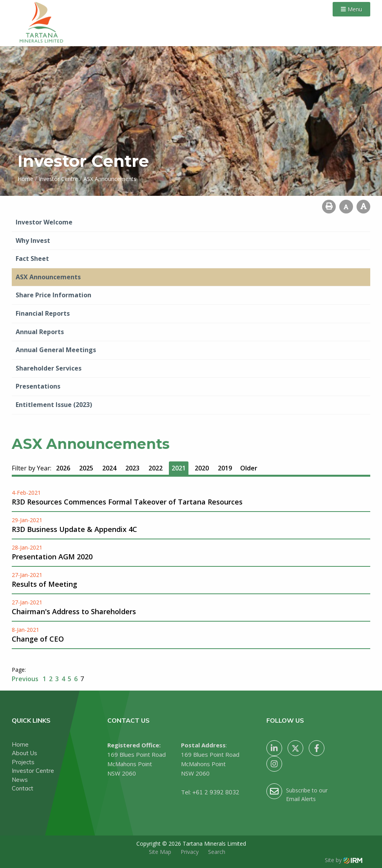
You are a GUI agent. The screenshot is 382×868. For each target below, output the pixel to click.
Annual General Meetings (56, 350)
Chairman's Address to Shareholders (74, 611)
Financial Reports (43, 313)
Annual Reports (40, 332)
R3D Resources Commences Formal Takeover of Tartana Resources (127, 502)
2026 (63, 468)
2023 (132, 468)
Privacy (190, 852)
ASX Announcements (48, 277)
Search (217, 852)
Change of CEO (38, 639)
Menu (351, 9)
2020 (202, 468)
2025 (86, 468)
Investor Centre (33, 771)
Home (20, 744)
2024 (109, 468)
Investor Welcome (44, 222)
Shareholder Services (49, 368)
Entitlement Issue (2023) (54, 405)
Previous (26, 679)
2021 (179, 468)
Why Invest (33, 241)
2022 (156, 468)
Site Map (160, 852)
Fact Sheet (32, 259)
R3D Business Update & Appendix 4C (74, 529)
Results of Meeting (44, 584)
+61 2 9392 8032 (216, 792)
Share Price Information (53, 295)
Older (249, 468)
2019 (225, 468)
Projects (23, 762)
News (20, 780)
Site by (344, 860)
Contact (23, 788)
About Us (24, 753)
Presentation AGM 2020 (52, 557)
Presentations (38, 386)
